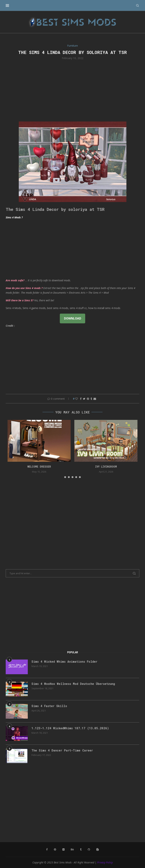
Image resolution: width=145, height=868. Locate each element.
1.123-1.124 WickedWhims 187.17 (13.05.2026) (70, 728)
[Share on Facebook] (81, 399)
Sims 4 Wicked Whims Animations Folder (64, 661)
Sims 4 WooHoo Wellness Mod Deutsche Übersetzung (73, 684)
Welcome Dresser (39, 467)
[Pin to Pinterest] (88, 399)
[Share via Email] (95, 399)
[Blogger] (98, 849)
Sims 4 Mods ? (14, 217)
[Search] (137, 6)
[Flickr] (63, 849)
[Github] (89, 849)
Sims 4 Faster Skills (49, 706)
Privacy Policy (105, 862)
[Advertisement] (72, 90)
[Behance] (72, 849)
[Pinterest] (55, 849)
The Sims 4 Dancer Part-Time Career (62, 750)
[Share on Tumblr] (91, 399)
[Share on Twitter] (84, 399)
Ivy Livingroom (106, 467)
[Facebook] (47, 849)
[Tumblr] (81, 849)
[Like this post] (77, 399)
